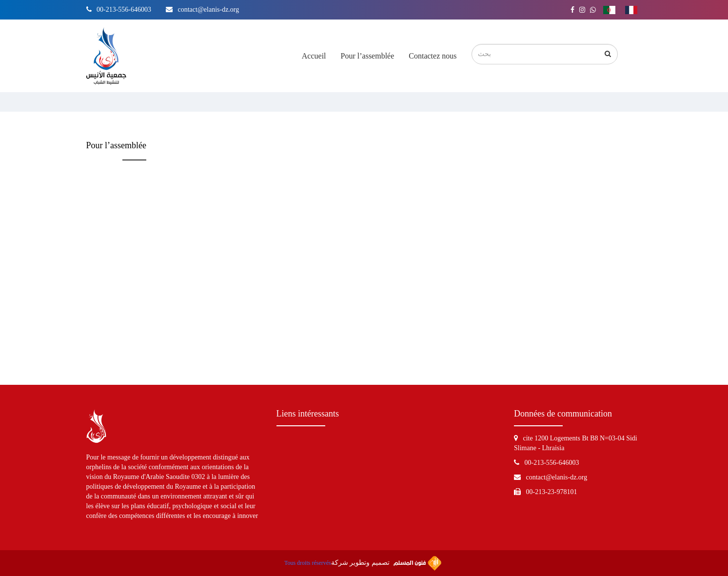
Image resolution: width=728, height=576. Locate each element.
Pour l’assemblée (368, 56)
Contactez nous (433, 56)
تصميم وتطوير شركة (386, 563)
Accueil (314, 56)
